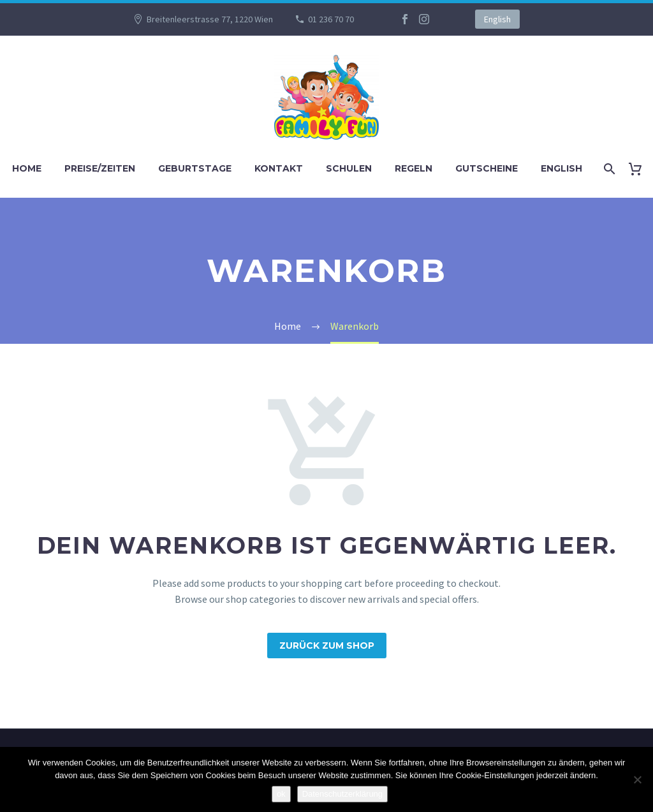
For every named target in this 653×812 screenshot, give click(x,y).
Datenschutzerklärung (342, 794)
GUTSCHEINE (487, 168)
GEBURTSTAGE (195, 168)
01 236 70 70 (331, 19)
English (497, 19)
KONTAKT (279, 168)
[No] (637, 779)
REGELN (414, 168)
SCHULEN (349, 168)
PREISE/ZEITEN (100, 168)
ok (281, 794)
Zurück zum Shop (327, 646)
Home (27, 168)
